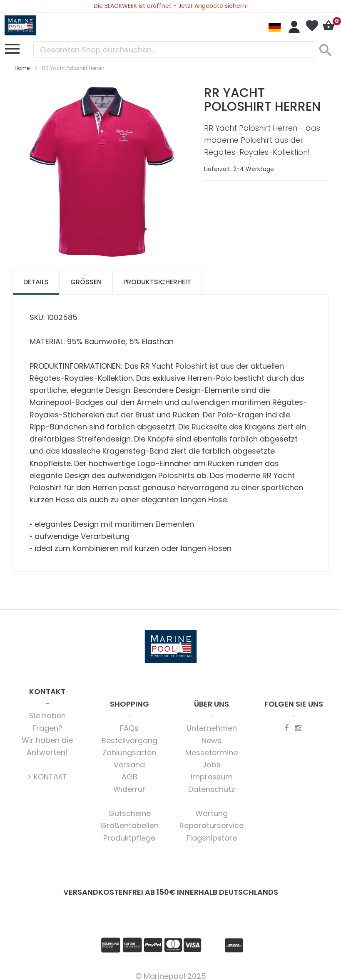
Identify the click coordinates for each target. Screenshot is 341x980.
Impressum (212, 777)
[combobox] (174, 50)
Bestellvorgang (129, 741)
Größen (86, 282)
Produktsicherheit (157, 282)
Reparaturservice (212, 825)
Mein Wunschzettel (312, 26)
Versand (129, 765)
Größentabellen (129, 825)
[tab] (36, 282)
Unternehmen (212, 728)
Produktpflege (129, 838)
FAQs (129, 728)
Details (36, 282)
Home (22, 68)
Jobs (212, 765)
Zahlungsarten (129, 753)
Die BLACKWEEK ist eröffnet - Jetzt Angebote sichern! (171, 6)
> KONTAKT (47, 777)
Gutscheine (129, 813)
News (212, 741)
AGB (129, 777)
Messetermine (212, 753)
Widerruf (129, 789)
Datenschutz (212, 789)
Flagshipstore (212, 838)
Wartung (212, 813)
